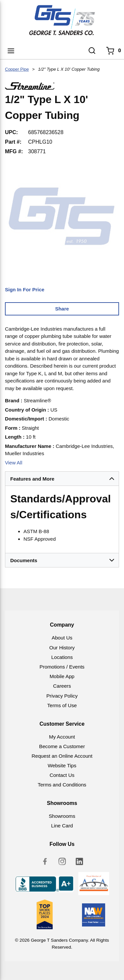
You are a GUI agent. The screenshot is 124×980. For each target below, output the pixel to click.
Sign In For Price (25, 290)
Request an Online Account (62, 756)
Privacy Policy (62, 696)
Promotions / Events (62, 667)
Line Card (62, 826)
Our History (62, 648)
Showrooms (62, 816)
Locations (62, 657)
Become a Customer (62, 746)
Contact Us (62, 775)
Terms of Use (62, 705)
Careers (62, 686)
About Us (62, 638)
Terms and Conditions (62, 785)
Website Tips (62, 765)
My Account (62, 737)
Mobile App (62, 676)
